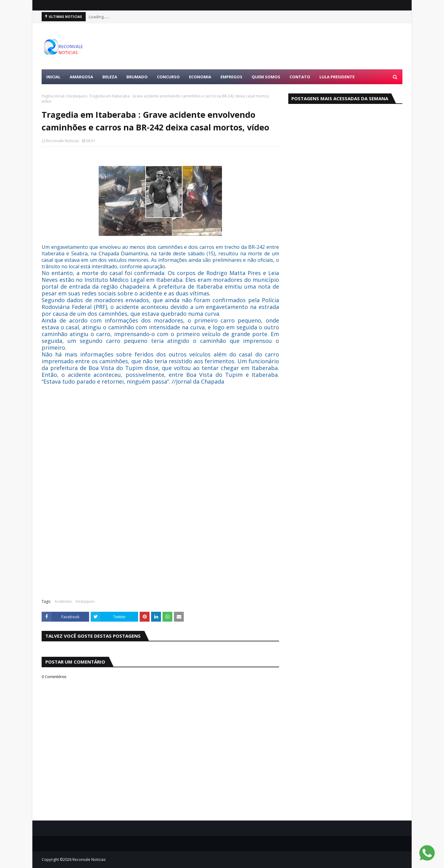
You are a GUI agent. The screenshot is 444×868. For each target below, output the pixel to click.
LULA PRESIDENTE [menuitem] (337, 77)
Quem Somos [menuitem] (266, 77)
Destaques (77, 96)
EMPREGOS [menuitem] (231, 77)
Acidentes (63, 601)
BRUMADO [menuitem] (137, 77)
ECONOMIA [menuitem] (200, 77)
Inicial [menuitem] (53, 77)
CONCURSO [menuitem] (168, 77)
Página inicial (53, 96)
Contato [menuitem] (300, 77)
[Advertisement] (290, 46)
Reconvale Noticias (62, 141)
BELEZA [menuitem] (110, 77)
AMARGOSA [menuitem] (81, 77)
